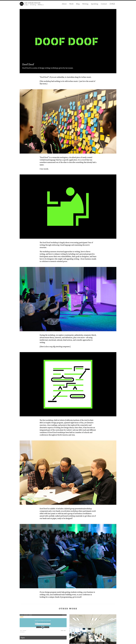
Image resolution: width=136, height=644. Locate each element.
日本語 (112, 4)
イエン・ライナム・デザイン (34, 5)
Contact (104, 4)
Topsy (23, 638)
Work (71, 4)
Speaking (95, 4)
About (64, 4)
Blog (78, 4)
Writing (85, 4)
